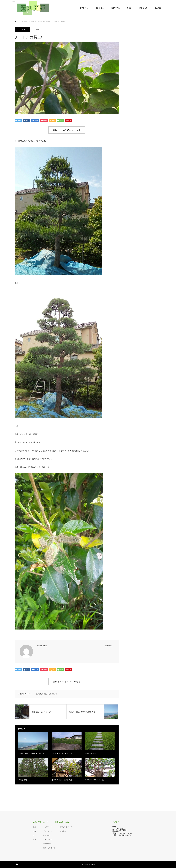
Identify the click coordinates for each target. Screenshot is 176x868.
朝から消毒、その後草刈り (62, 754)
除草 (34, 840)
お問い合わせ (143, 8)
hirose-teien (42, 646)
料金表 (129, 8)
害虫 (38, 29)
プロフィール (84, 8)
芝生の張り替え (91, 754)
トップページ (48, 827)
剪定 (34, 827)
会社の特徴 (47, 844)
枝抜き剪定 (23, 780)
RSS (16, 864)
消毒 (34, 831)
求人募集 (158, 8)
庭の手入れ (46, 694)
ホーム (46, 822)
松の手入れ (54, 694)
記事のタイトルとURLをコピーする (67, 130)
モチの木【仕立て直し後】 (95, 780)
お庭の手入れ (115, 8)
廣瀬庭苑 (92, 864)
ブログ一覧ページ (66, 827)
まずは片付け (48, 840)
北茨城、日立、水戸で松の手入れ (31, 754)
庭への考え (100, 8)
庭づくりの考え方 (49, 848)
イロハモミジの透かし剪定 (62, 780)
